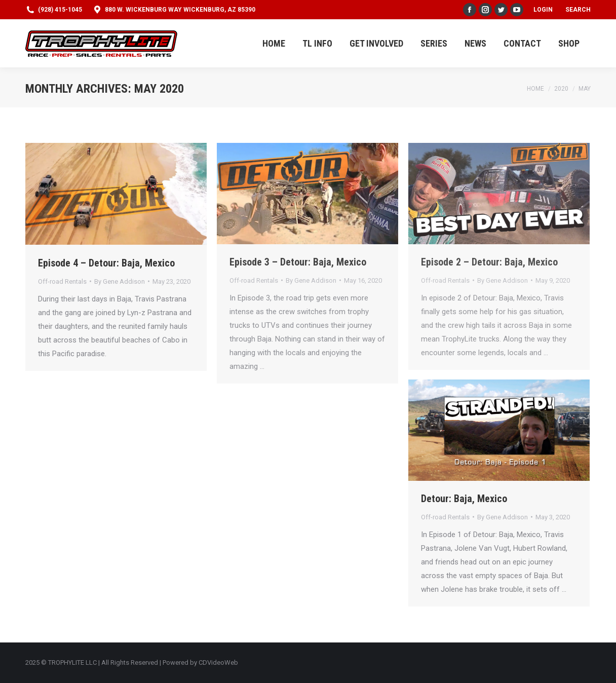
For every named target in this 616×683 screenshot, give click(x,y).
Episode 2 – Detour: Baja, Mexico (489, 262)
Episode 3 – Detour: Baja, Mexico (298, 262)
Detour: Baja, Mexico (464, 499)
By (120, 281)
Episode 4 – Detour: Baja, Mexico (106, 263)
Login (543, 10)
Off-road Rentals (62, 281)
